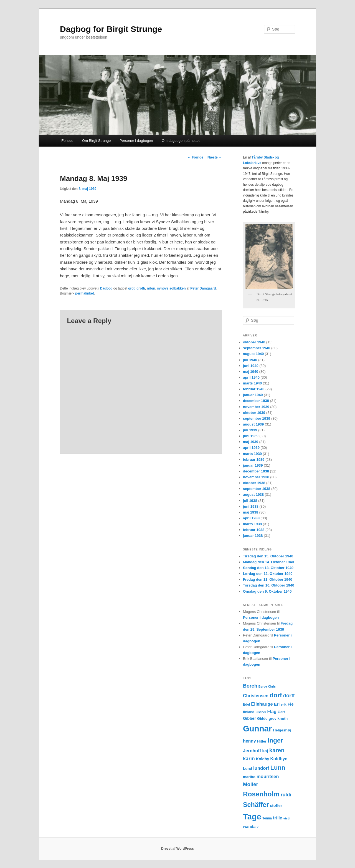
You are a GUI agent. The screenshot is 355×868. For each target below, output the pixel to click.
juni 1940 (251, 366)
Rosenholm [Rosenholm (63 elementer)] (261, 794)
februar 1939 (254, 460)
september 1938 (257, 489)
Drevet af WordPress (177, 849)
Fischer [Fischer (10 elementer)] (261, 712)
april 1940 (251, 377)
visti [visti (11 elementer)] (286, 818)
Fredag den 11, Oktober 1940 (268, 579)
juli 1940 (250, 360)
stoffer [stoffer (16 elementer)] (276, 806)
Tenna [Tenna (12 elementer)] (267, 818)
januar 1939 (253, 465)
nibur (151, 288)
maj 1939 (251, 442)
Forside (67, 141)
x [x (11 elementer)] (257, 827)
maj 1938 (251, 512)
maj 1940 (251, 372)
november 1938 (256, 477)
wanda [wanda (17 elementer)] (249, 827)
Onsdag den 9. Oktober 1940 (267, 591)
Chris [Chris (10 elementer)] (272, 686)
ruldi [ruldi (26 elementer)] (286, 795)
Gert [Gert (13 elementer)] (281, 712)
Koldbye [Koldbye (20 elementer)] (279, 759)
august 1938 (253, 495)
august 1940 (253, 354)
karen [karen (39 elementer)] (277, 750)
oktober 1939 (254, 413)
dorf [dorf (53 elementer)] (276, 695)
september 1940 (257, 348)
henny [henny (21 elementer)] (249, 741)
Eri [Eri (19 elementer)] (277, 704)
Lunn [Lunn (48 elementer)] (278, 768)
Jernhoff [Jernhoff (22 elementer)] (252, 751)
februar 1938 (254, 530)
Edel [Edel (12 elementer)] (246, 705)
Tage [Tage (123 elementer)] (252, 817)
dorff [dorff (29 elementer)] (289, 695)
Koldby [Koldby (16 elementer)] (263, 759)
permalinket (84, 293)
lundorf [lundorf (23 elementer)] (261, 768)
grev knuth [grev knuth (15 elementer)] (278, 719)
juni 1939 (251, 436)
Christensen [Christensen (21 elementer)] (256, 696)
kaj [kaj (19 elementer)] (265, 751)
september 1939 (257, 418)
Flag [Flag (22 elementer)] (272, 711)
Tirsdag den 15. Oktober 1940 (268, 556)
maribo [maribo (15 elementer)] (249, 777)
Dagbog (106, 288)
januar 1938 (253, 536)
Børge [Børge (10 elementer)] (263, 686)
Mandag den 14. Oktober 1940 (268, 562)
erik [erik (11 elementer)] (284, 705)
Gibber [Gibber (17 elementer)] (249, 718)
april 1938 (251, 518)
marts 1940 (252, 383)
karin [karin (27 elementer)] (249, 759)
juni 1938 (251, 506)
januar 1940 (253, 395)
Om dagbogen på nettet (181, 141)
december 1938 (256, 471)
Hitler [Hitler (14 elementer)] (262, 741)
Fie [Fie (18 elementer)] (291, 704)
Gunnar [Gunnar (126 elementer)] (257, 729)
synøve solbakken (171, 288)
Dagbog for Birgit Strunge (111, 29)
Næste (215, 157)
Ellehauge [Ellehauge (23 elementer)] (262, 704)
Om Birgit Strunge (96, 141)
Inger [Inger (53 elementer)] (275, 740)
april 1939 (251, 448)
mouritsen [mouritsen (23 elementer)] (268, 777)
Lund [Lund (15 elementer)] (248, 768)
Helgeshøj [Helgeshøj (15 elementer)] (282, 730)
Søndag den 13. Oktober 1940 (268, 568)
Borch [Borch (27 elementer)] (250, 686)
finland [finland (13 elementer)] (249, 712)
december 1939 (256, 401)
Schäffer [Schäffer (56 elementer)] (256, 805)
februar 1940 (254, 389)
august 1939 (253, 424)
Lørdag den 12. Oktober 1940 (268, 574)
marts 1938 (252, 524)
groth (141, 288)
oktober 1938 (254, 483)
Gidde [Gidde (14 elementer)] (262, 719)
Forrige (195, 157)
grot (131, 288)
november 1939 (256, 407)
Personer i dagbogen (136, 141)
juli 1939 (250, 430)
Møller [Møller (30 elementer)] (251, 784)
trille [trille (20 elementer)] (277, 818)
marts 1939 (252, 454)
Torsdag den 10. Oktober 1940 (269, 585)
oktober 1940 (254, 342)
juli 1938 (250, 501)
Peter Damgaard (203, 288)
